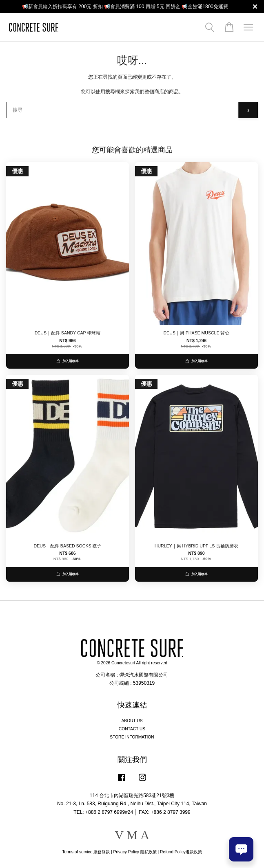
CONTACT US (132, 729)
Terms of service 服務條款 (86, 852)
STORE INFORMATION (132, 737)
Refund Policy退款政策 (181, 852)
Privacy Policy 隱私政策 (135, 852)
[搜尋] (122, 110)
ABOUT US (132, 721)
